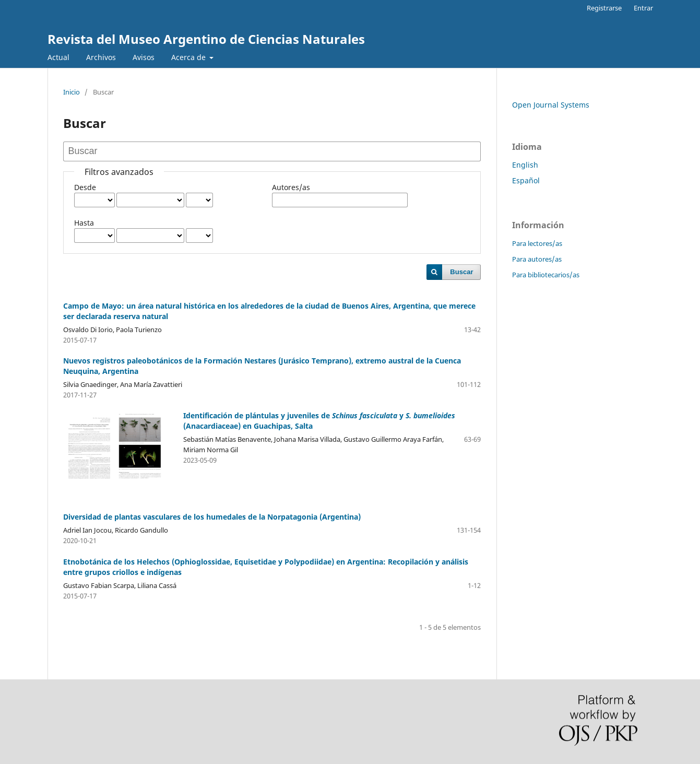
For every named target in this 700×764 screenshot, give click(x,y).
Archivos (101, 57)
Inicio (72, 92)
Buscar (461, 272)
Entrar (643, 8)
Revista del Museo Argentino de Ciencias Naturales (206, 39)
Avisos (144, 57)
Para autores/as (537, 259)
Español (526, 180)
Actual (58, 57)
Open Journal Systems (551, 105)
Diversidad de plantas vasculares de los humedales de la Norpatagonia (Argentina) (212, 517)
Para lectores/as (537, 243)
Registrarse (604, 8)
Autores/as (291, 187)
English (525, 165)
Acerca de (189, 57)
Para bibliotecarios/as (546, 275)
